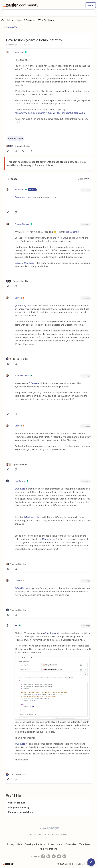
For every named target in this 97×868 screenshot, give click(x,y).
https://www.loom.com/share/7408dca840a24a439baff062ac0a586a (50, 113)
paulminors (20, 52)
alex (17, 625)
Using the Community (19, 807)
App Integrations (48, 849)
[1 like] (16, 564)
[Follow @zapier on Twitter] (59, 856)
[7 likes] (18, 146)
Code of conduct (17, 803)
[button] (91, 5)
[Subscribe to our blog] (54, 856)
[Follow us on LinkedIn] (48, 856)
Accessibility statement (58, 834)
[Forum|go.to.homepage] (21, 5)
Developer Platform (35, 844)
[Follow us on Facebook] (43, 856)
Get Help (8, 20)
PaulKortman (20, 481)
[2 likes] (17, 281)
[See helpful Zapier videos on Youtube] (64, 856)
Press (51, 844)
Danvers (18, 298)
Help (19, 844)
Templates (85, 844)
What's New (47, 20)
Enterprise (71, 844)
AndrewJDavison (22, 224)
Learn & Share (26, 20)
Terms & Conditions (38, 834)
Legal (81, 864)
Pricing (10, 844)
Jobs (60, 844)
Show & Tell (12, 27)
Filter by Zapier (15, 139)
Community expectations (21, 812)
